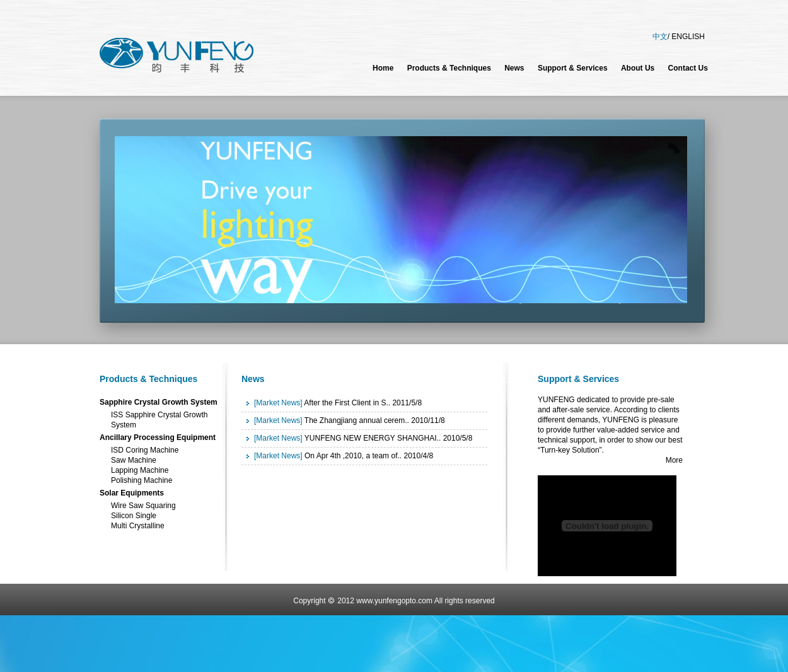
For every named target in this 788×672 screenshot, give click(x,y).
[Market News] (278, 403)
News (253, 379)
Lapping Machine (140, 470)
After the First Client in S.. (347, 403)
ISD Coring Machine (145, 450)
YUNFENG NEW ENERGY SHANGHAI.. (373, 438)
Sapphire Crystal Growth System (159, 402)
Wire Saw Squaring (143, 506)
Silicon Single (134, 516)
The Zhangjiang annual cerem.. (357, 420)
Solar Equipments (132, 493)
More (674, 460)
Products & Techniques (148, 379)
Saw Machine (134, 460)
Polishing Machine (142, 480)
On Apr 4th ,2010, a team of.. (353, 456)
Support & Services (578, 379)
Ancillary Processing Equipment (158, 437)
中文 (660, 37)
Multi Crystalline (138, 526)
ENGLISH (688, 37)
